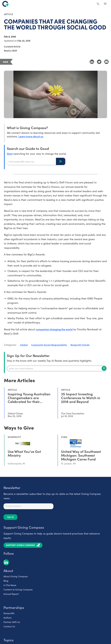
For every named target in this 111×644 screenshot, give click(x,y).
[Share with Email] (106, 62)
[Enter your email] (57, 368)
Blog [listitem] (6, 581)
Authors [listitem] (8, 618)
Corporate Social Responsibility (49, 345)
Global (24, 345)
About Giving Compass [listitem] (16, 576)
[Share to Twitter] (99, 62)
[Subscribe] (104, 368)
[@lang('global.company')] (6, 4)
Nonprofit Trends (80, 345)
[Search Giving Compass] (98, 4)
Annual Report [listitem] (11, 594)
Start (10, 154)
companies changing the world (54, 329)
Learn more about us (31, 136)
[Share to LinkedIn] (92, 62)
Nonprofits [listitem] (9, 613)
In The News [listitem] (10, 585)
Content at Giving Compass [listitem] (18, 589)
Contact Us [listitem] (9, 626)
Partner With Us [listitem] (12, 622)
